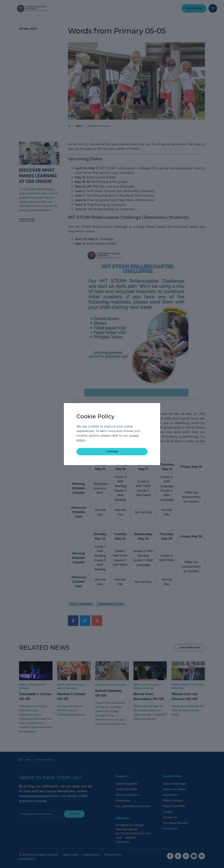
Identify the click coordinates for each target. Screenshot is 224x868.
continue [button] (112, 452)
